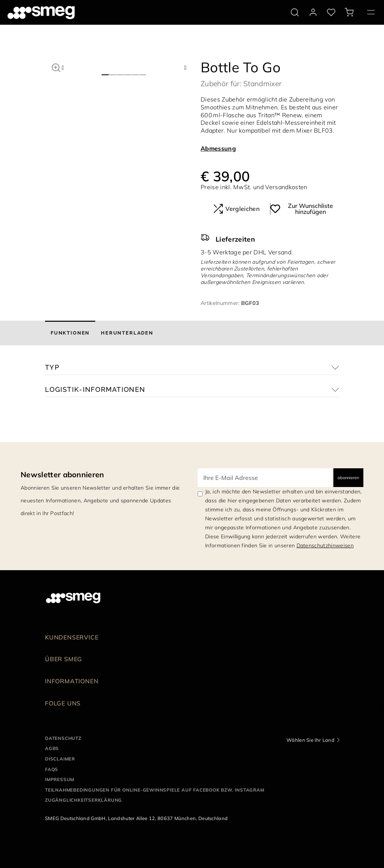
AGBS (52, 748)
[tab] (70, 333)
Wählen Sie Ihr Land (310, 740)
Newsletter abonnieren (62, 474)
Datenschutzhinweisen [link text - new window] (325, 545)
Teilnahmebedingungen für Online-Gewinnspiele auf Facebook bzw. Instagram (155, 790)
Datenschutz (63, 738)
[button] (56, 67)
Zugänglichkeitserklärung (83, 800)
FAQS (52, 769)
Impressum (60, 779)
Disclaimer (60, 759)
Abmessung (218, 148)
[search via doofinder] (295, 12)
